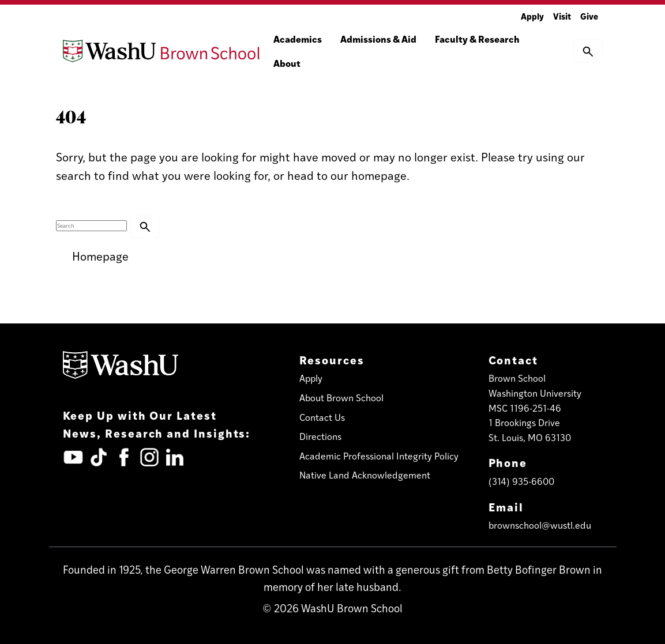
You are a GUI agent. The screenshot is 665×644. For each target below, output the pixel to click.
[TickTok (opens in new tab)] (99, 457)
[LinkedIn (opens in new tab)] (175, 457)
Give (589, 16)
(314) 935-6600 (521, 481)
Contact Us (322, 417)
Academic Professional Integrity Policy (379, 456)
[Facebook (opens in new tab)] (124, 457)
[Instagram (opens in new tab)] (149, 457)
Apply (532, 16)
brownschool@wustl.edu (540, 525)
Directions (320, 436)
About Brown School (341, 398)
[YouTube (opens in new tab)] (73, 457)
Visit (562, 16)
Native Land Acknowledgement (365, 475)
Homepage (100, 256)
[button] (588, 51)
